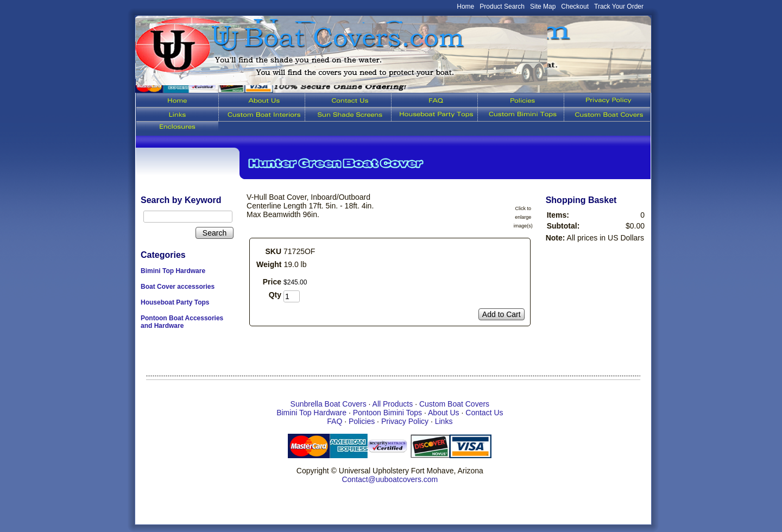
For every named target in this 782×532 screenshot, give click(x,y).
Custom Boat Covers (454, 404)
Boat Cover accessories (178, 287)
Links (444, 421)
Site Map (543, 7)
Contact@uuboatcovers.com (390, 479)
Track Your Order (619, 7)
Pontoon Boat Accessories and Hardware (182, 322)
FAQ (335, 421)
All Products (393, 404)
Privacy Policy (405, 421)
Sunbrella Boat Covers (329, 404)
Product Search (502, 7)
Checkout (575, 7)
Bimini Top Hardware (173, 271)
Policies (362, 421)
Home (465, 7)
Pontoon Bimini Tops (387, 413)
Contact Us (484, 413)
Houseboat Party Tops (175, 302)
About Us (444, 413)
